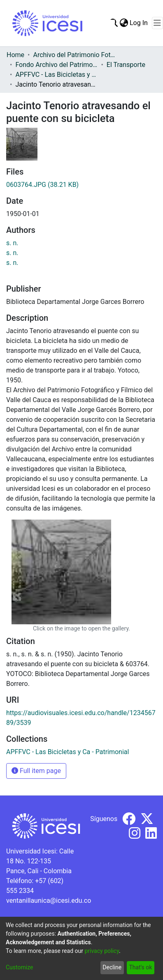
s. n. (12, 243)
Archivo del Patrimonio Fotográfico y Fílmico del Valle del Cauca (74, 55)
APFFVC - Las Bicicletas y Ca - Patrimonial (56, 75)
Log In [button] (139, 23)
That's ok (140, 967)
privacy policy (102, 951)
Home (15, 55)
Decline (112, 967)
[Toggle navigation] (157, 23)
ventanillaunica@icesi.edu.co (49, 901)
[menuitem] (124, 23)
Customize (19, 967)
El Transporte (126, 65)
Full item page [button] (36, 771)
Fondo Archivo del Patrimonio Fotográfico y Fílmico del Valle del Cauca (56, 65)
